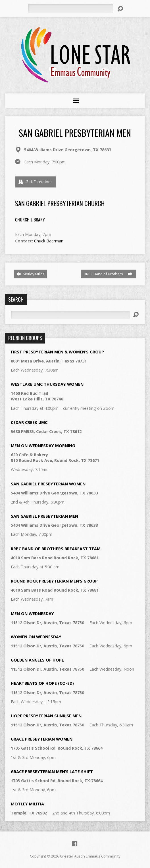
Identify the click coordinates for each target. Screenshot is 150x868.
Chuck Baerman (49, 241)
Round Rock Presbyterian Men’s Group (54, 581)
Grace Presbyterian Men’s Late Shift (52, 772)
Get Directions (36, 182)
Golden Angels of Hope (37, 660)
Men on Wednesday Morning (43, 446)
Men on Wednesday (32, 614)
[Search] (71, 8)
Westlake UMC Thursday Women (47, 384)
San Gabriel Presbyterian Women (48, 484)
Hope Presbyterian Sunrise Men (46, 716)
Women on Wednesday (36, 637)
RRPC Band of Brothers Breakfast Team (56, 549)
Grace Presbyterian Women (42, 739)
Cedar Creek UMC (29, 422)
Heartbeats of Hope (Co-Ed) (42, 683)
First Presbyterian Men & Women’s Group (57, 352)
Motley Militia (30, 274)
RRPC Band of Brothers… (108, 274)
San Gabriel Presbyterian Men (44, 516)
